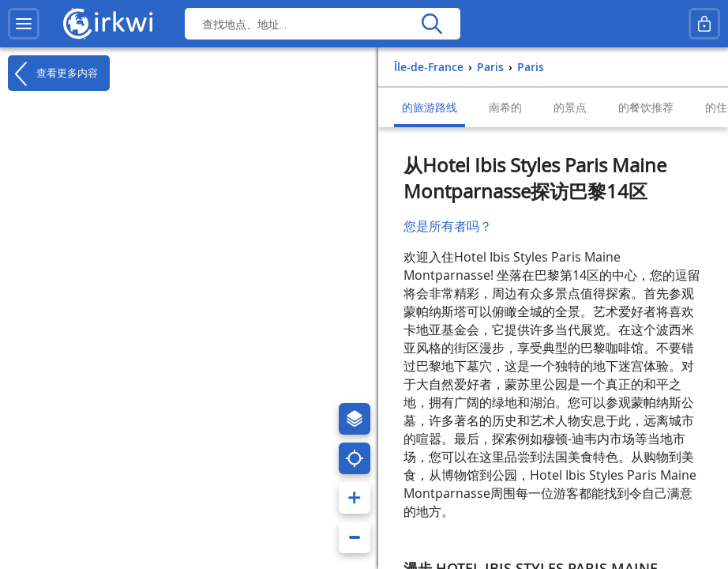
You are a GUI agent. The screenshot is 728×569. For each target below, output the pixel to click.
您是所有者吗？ (448, 226)
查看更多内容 (53, 73)
